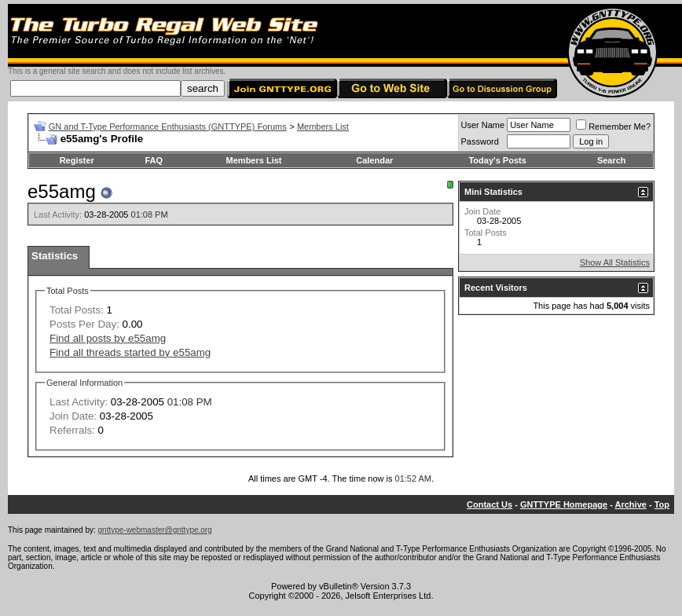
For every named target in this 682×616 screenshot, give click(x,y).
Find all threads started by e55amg (130, 352)
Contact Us (489, 504)
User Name (483, 125)
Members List (323, 126)
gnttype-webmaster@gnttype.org (155, 530)
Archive (631, 504)
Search (612, 160)
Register (77, 160)
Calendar (374, 160)
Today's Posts (497, 160)
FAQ (154, 160)
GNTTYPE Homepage (564, 504)
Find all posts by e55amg (108, 338)
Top (662, 504)
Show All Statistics (615, 262)
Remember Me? (613, 126)
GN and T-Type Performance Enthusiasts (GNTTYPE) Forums (168, 126)
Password (480, 141)
